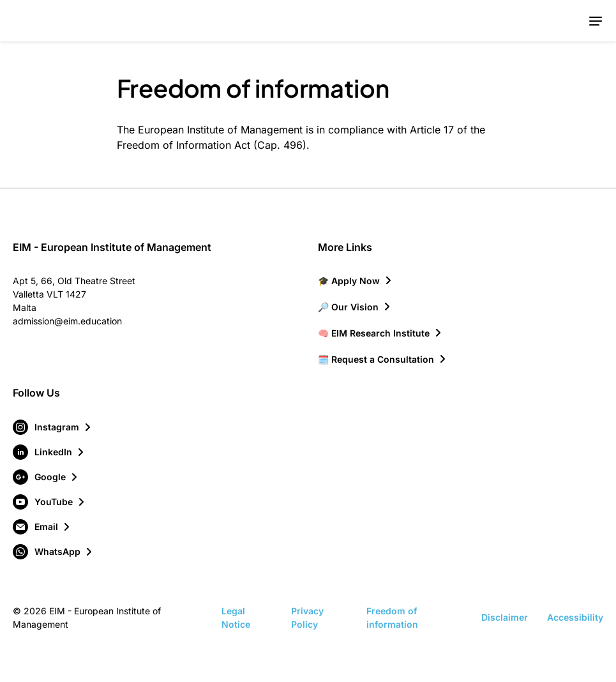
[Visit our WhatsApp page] (53, 552)
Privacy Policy (307, 618)
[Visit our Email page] (42, 527)
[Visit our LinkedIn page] (49, 452)
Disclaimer (505, 617)
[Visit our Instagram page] (53, 427)
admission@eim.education (67, 321)
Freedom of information (392, 618)
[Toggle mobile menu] (595, 21)
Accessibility (575, 617)
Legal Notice (236, 618)
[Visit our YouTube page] (49, 502)
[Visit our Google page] (46, 477)
